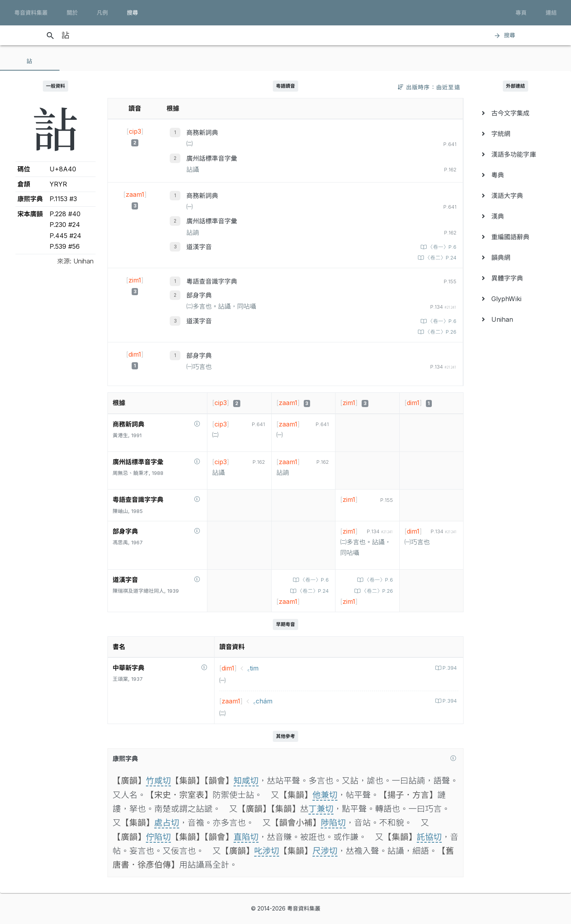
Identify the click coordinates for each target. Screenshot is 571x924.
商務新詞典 (202, 133)
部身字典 (199, 295)
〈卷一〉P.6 (441, 247)
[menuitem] (515, 113)
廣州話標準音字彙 (212, 158)
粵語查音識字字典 (212, 281)
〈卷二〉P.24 (440, 258)
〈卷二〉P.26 (440, 332)
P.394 (449, 668)
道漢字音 (199, 247)
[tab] (30, 61)
